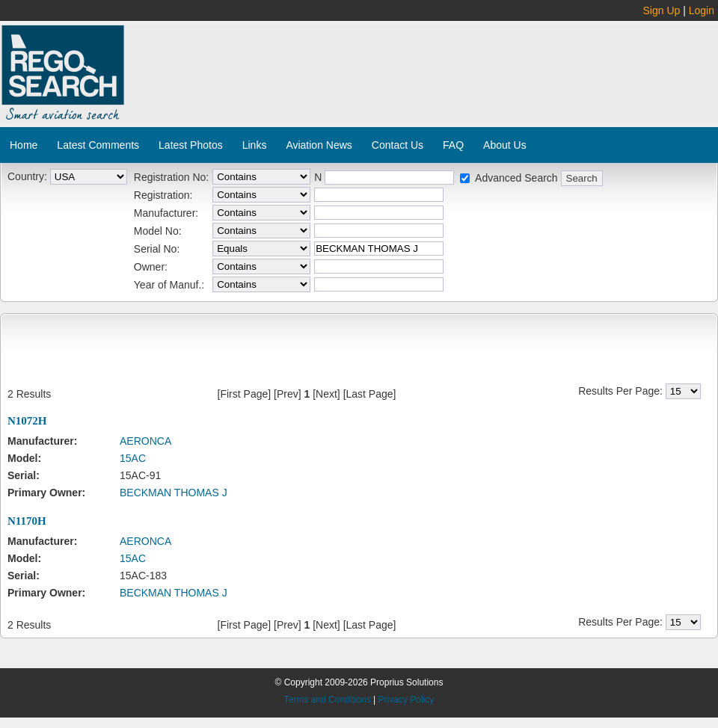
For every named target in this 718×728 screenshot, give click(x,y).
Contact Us (398, 145)
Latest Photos (191, 145)
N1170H (27, 521)
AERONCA (145, 441)
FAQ (453, 145)
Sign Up (662, 10)
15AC (133, 458)
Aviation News (319, 145)
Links (255, 145)
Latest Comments (98, 145)
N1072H (27, 421)
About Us (505, 145)
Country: (27, 176)
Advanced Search (516, 178)
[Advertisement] (215, 79)
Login (702, 10)
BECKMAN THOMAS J (174, 493)
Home (24, 145)
